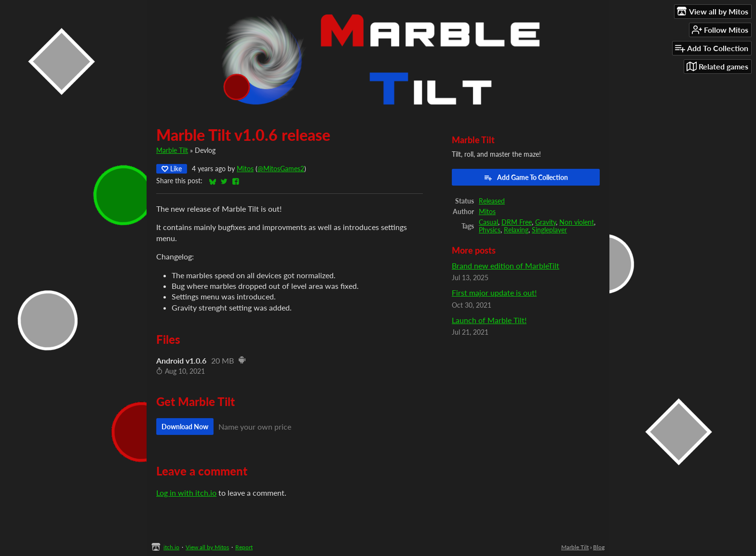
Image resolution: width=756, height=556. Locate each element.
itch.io (171, 547)
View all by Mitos (207, 547)
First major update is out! (494, 292)
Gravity (546, 222)
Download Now (185, 427)
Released (492, 201)
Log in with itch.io (186, 493)
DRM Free (517, 222)
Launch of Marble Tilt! (489, 320)
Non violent (577, 222)
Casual (488, 222)
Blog (599, 547)
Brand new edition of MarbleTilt (506, 265)
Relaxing (516, 230)
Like (172, 169)
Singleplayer (549, 230)
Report (244, 547)
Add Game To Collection (526, 177)
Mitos (245, 169)
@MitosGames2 (281, 169)
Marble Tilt (172, 150)
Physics (490, 230)
